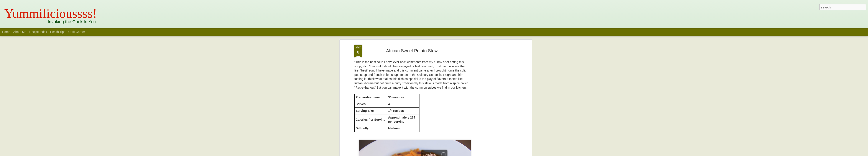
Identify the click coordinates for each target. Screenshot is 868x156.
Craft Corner (77, 32)
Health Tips (58, 32)
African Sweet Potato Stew (412, 39)
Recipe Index (38, 32)
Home (6, 32)
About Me (20, 32)
